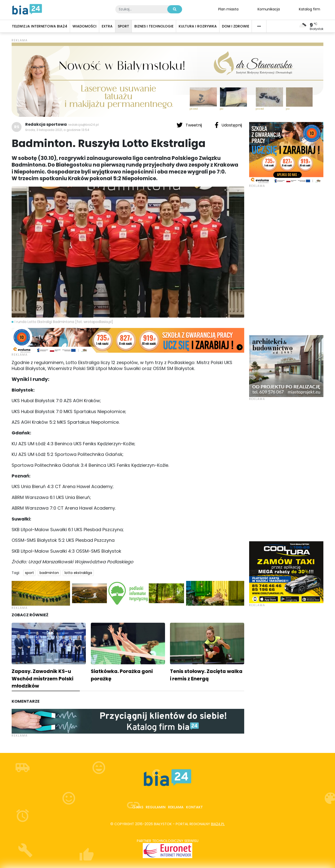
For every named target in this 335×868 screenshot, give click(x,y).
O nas (138, 807)
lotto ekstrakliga (78, 573)
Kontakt (194, 807)
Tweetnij (190, 125)
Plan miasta (228, 9)
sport (29, 573)
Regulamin (156, 807)
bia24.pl (218, 824)
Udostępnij (228, 125)
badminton (49, 573)
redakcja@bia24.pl (83, 125)
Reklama (176, 807)
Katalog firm (310, 9)
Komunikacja (269, 9)
